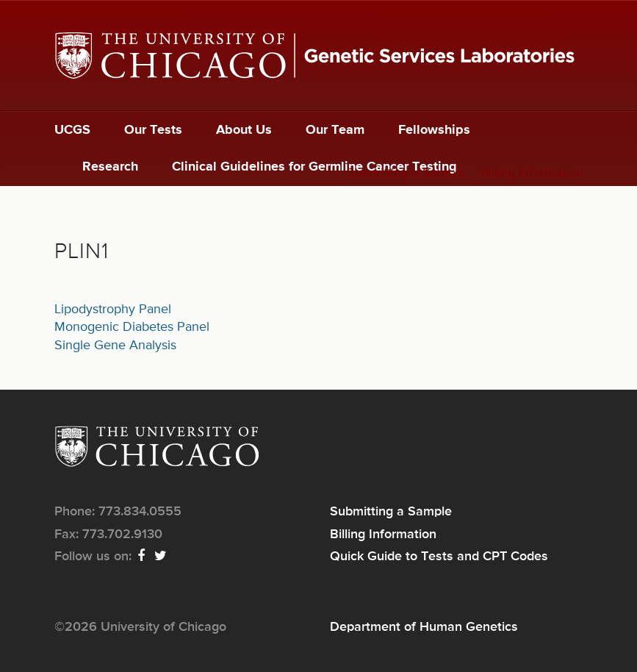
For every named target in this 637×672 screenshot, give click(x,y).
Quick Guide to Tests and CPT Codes (439, 557)
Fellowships (434, 130)
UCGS (72, 130)
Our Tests (153, 130)
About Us (244, 130)
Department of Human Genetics (424, 627)
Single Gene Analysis (115, 346)
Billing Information (532, 174)
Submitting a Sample (406, 174)
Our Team (335, 130)
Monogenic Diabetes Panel (132, 327)
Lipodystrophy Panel (113, 310)
